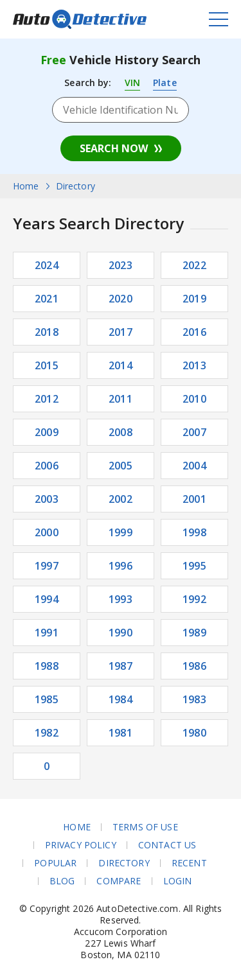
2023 (121, 265)
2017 (121, 332)
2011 (121, 399)
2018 (47, 332)
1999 (121, 532)
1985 (47, 699)
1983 (194, 699)
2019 (194, 299)
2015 (47, 365)
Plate (165, 83)
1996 (121, 566)
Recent (189, 863)
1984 (121, 699)
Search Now (114, 148)
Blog (62, 881)
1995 (194, 566)
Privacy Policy (81, 845)
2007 (194, 432)
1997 (47, 566)
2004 (194, 466)
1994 (47, 599)
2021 (47, 299)
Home (77, 827)
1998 (194, 532)
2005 (121, 466)
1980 (194, 733)
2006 (47, 466)
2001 (194, 499)
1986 (194, 666)
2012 (47, 399)
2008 (121, 432)
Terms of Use (145, 827)
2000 (47, 532)
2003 (47, 499)
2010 (194, 399)
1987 (121, 666)
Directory (124, 863)
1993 (121, 599)
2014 (121, 365)
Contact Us (167, 845)
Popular (55, 863)
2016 (194, 332)
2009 (47, 432)
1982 (47, 733)
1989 (194, 633)
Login (178, 881)
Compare (119, 881)
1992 (194, 599)
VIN (132, 83)
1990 (121, 633)
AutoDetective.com (80, 19)
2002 (121, 499)
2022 (194, 265)
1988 (47, 666)
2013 (194, 365)
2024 (47, 265)
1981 (121, 733)
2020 (121, 299)
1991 (47, 633)
